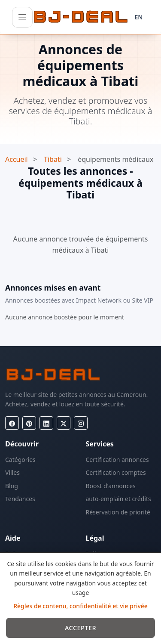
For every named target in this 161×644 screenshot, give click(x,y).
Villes (12, 472)
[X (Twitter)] (64, 423)
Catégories (20, 460)
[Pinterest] (29, 423)
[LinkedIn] (46, 423)
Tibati (53, 159)
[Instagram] (81, 423)
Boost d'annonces (111, 486)
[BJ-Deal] (80, 17)
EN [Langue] (139, 17)
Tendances (20, 499)
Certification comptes (116, 472)
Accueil (17, 159)
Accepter (80, 628)
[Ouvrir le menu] (22, 17)
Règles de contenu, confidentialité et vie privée (80, 606)
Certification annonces (117, 460)
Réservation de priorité (118, 512)
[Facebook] (12, 423)
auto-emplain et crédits (118, 499)
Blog (12, 486)
